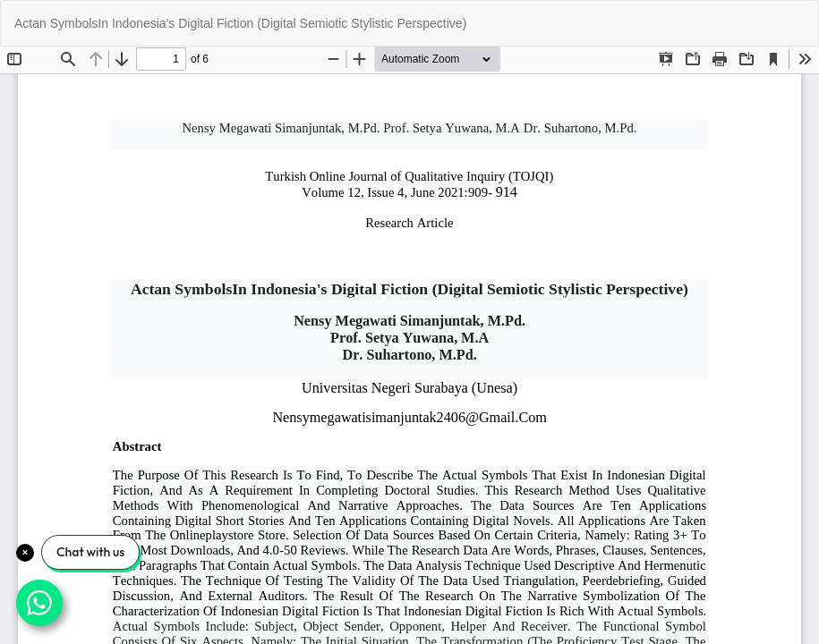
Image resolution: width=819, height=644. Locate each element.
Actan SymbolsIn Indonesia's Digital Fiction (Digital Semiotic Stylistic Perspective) (240, 23)
